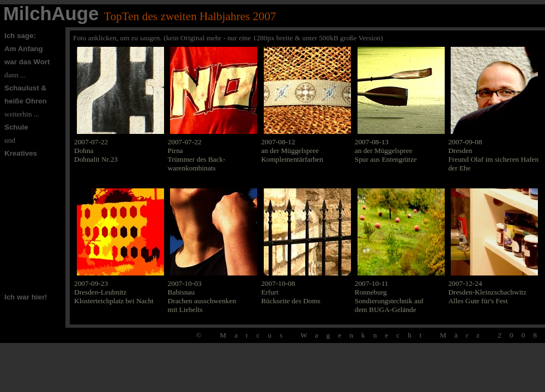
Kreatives (21, 153)
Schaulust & (25, 88)
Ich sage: (20, 36)
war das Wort (27, 62)
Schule (16, 127)
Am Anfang (24, 49)
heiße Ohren (26, 101)
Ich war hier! (26, 297)
